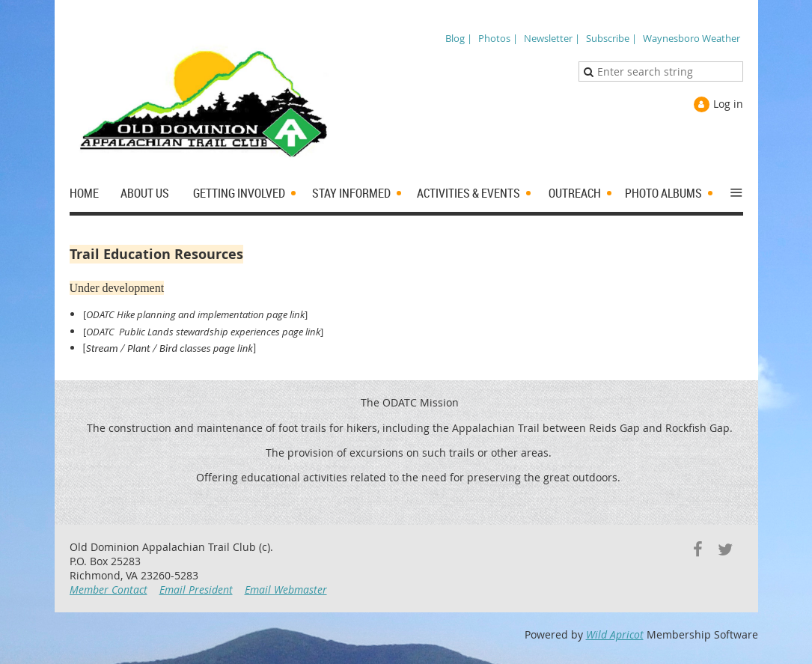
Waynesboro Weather (692, 38)
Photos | (498, 38)
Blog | (459, 38)
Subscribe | (611, 38)
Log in (728, 104)
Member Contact (109, 590)
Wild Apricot (615, 634)
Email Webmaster (286, 590)
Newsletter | (552, 38)
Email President (196, 590)
